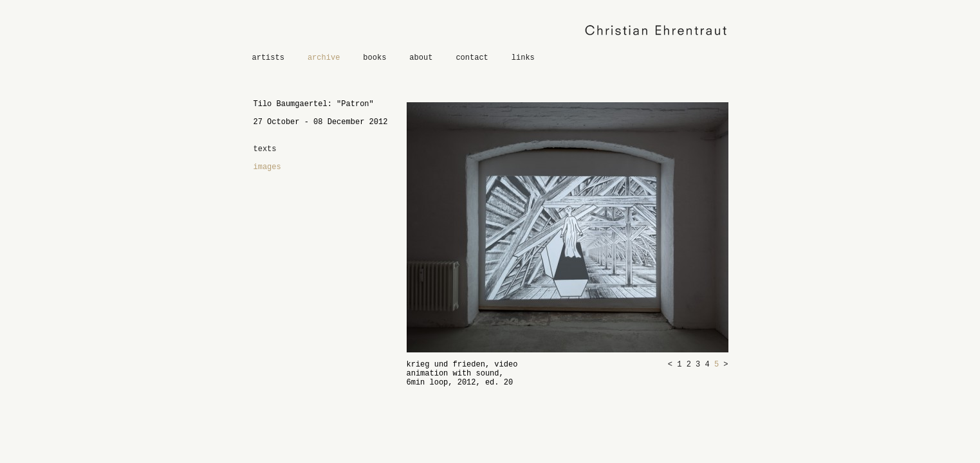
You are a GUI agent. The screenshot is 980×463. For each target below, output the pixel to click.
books (374, 58)
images (267, 167)
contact (472, 58)
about (421, 58)
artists (268, 58)
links (523, 58)
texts (265, 149)
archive (324, 58)
